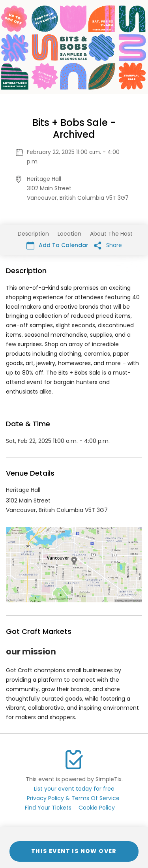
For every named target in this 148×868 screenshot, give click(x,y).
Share (108, 245)
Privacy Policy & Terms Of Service (73, 798)
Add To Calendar (57, 245)
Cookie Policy (97, 808)
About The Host (111, 234)
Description (33, 234)
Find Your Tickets (48, 808)
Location (69, 234)
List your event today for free (74, 789)
